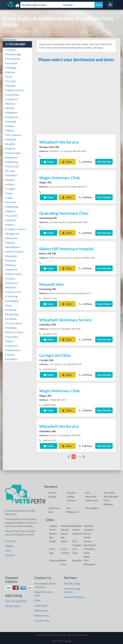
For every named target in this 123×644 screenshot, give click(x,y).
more (81, 457)
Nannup (10, 243)
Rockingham (12, 247)
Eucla (27, 31)
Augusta (10, 148)
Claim (67, 162)
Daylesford (90, 545)
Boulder (10, 144)
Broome (10, 171)
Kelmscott (11, 269)
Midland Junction (15, 90)
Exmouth (10, 50)
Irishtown (11, 310)
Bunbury (10, 104)
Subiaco (10, 180)
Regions (10, 546)
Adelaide (88, 526)
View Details (104, 162)
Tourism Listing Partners (71, 497)
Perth (9, 77)
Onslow (10, 355)
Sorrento (11, 202)
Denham (10, 72)
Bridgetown (12, 234)
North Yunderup (14, 252)
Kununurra (11, 283)
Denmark (11, 122)
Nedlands (11, 139)
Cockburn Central (15, 229)
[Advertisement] (76, 100)
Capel (9, 198)
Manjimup (11, 328)
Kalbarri (10, 126)
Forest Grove (13, 292)
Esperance (11, 157)
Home (8, 31)
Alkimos (10, 225)
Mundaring (12, 162)
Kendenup (11, 256)
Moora (9, 341)
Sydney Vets (92, 500)
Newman (10, 86)
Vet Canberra (92, 508)
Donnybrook (12, 59)
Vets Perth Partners (75, 597)
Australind (11, 337)
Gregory (10, 278)
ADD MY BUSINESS (16, 601)
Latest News (41, 606)
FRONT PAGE (13, 606)
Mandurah (11, 113)
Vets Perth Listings (62, 641)
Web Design (41, 611)
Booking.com (10, 39)
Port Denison (13, 135)
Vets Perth (109, 493)
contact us (40, 587)
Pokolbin (77, 560)
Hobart (76, 530)
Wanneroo (11, 238)
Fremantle (11, 216)
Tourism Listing (72, 583)
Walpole (10, 211)
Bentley (10, 108)
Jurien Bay (11, 63)
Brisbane (77, 526)
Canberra (89, 530)
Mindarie (11, 220)
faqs (47, 615)
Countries (10, 541)
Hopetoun (11, 346)
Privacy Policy (42, 621)
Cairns (64, 541)
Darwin (65, 530)
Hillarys (10, 184)
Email (49, 162)
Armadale (11, 319)
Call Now (85, 162)
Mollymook (55, 560)
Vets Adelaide (111, 497)
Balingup (10, 265)
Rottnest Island (14, 332)
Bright (53, 541)
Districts (10, 555)
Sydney (53, 526)
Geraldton (11, 175)
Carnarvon (11, 99)
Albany (9, 130)
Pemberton (12, 117)
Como (9, 193)
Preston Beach (14, 323)
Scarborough (13, 153)
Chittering (11, 296)
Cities (18, 31)
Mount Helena (13, 274)
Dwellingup (12, 301)
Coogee (10, 189)
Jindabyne (78, 534)
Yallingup (11, 68)
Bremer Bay (12, 314)
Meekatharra (13, 350)
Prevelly (10, 81)
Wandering (12, 207)
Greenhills (11, 359)
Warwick (10, 287)
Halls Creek (12, 166)
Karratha (11, 261)
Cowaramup (12, 95)
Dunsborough (13, 54)
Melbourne (67, 526)
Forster (88, 541)
